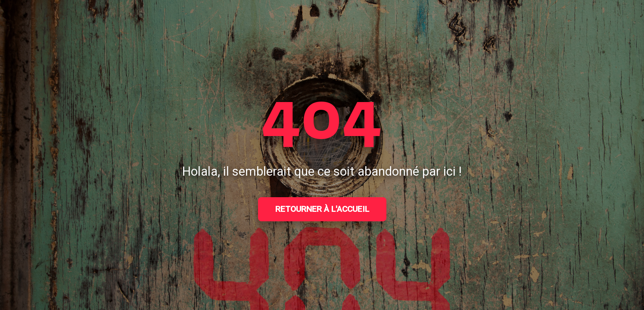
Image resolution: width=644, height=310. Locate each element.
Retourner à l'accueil (322, 209)
